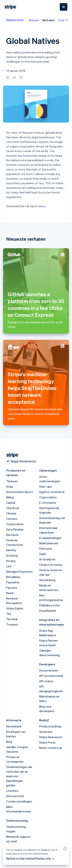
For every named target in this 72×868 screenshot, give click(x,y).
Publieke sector (50, 605)
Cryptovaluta (15, 524)
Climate (11, 513)
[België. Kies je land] (21, 461)
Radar (10, 593)
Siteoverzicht (15, 796)
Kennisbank (14, 726)
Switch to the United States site (30, 858)
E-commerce (48, 503)
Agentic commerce (52, 492)
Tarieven (12, 481)
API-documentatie (51, 676)
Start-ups (46, 486)
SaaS (43, 554)
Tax (9, 614)
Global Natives (33, 41)
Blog (9, 742)
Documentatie (49, 670)
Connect (12, 519)
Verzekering (47, 580)
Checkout (13, 508)
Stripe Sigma (15, 608)
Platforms (46, 549)
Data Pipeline (15, 529)
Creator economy (51, 565)
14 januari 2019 (16, 71)
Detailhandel (47, 611)
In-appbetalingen (50, 538)
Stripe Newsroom (51, 737)
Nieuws (34, 20)
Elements (12, 535)
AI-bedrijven (47, 559)
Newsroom (15, 20)
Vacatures (46, 732)
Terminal (12, 619)
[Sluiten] (65, 850)
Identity (11, 550)
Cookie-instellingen (19, 801)
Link (9, 566)
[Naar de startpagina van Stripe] (11, 455)
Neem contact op (51, 748)
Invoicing (12, 555)
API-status (46, 681)
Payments (13, 582)
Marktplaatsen (49, 543)
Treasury (12, 624)
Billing (10, 497)
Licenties (12, 791)
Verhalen (48, 20)
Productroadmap (50, 726)
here (42, 206)
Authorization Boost (19, 492)
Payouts (12, 588)
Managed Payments (19, 572)
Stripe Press (47, 742)
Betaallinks (13, 577)
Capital (11, 503)
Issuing (11, 561)
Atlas (10, 486)
